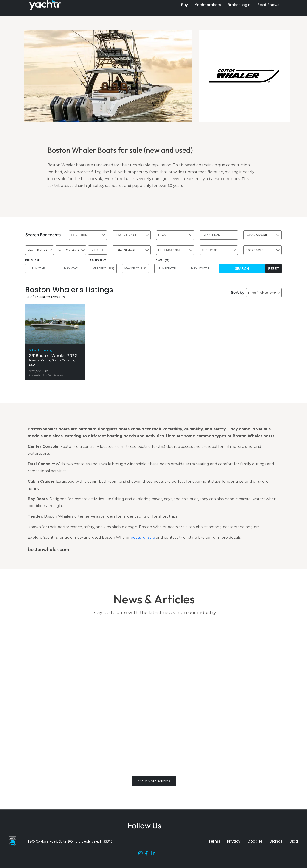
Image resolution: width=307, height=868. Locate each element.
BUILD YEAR (32, 260)
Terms (214, 841)
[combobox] (88, 235)
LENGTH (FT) (162, 260)
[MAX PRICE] (136, 268)
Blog (294, 841)
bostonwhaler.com (48, 549)
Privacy (234, 841)
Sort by (238, 292)
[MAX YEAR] (71, 268)
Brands (276, 841)
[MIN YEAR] (39, 268)
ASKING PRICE (98, 260)
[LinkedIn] (155, 854)
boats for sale (143, 537)
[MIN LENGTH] (168, 268)
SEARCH (242, 268)
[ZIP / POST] (98, 250)
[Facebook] (148, 854)
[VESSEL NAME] (219, 235)
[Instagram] (142, 854)
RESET (274, 268)
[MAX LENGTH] (200, 268)
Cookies (255, 841)
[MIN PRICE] (103, 268)
